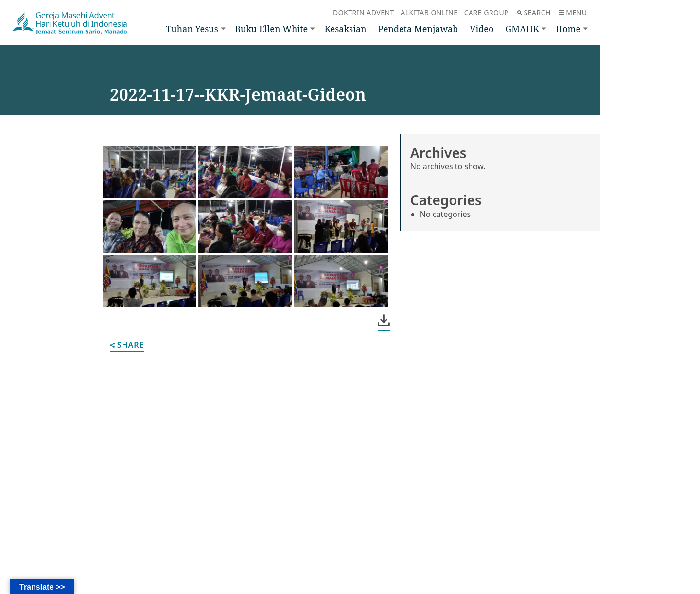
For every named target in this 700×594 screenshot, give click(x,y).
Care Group (486, 12)
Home (568, 29)
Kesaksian (345, 29)
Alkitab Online (429, 12)
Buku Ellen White (271, 29)
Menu (573, 12)
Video (481, 29)
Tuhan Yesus (192, 29)
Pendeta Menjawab (418, 29)
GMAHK (522, 29)
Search (534, 12)
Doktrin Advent (364, 12)
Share (127, 346)
